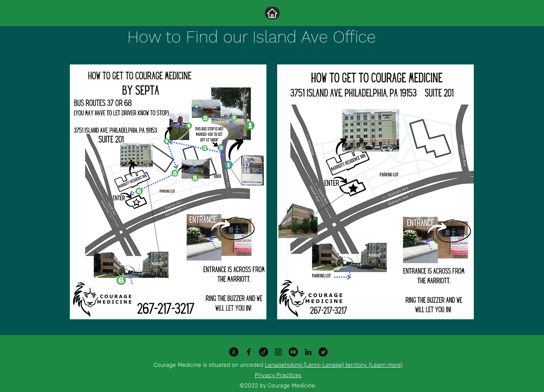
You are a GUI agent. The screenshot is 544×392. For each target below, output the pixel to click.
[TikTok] (264, 352)
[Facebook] (249, 352)
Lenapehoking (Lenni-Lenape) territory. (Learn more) (334, 365)
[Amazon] (234, 352)
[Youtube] (293, 352)
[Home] (272, 13)
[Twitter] (323, 352)
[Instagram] (278, 352)
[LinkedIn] (308, 352)
